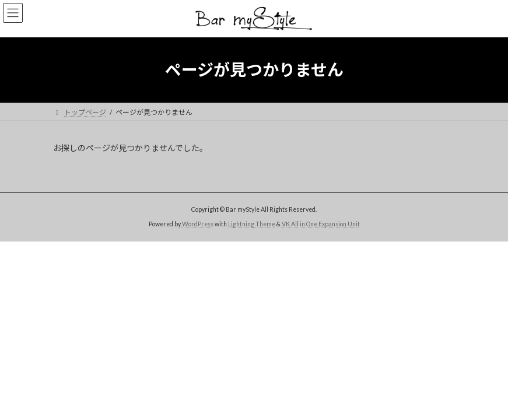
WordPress (198, 224)
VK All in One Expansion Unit (321, 224)
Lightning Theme (252, 224)
